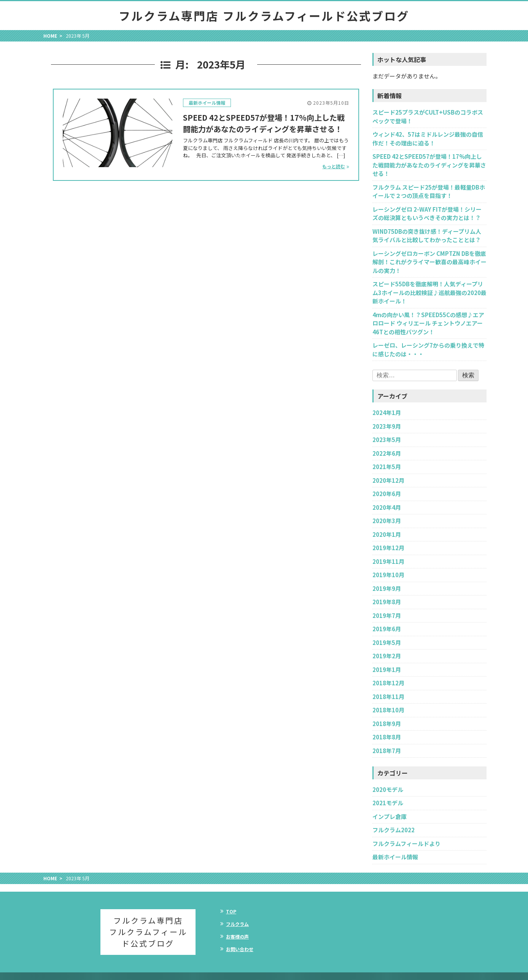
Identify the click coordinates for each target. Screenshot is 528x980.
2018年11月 (388, 697)
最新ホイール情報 (207, 103)
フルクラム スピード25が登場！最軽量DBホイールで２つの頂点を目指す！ (429, 192)
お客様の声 (237, 936)
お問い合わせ (240, 949)
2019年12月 (388, 548)
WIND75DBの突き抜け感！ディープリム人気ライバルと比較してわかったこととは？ (427, 236)
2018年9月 (387, 724)
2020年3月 (387, 521)
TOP (231, 911)
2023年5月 (387, 440)
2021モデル (388, 803)
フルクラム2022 (394, 830)
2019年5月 (387, 642)
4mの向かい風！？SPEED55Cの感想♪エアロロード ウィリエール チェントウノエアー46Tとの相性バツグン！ (428, 323)
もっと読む (334, 166)
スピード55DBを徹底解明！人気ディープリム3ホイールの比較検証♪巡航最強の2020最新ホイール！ (429, 292)
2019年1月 (387, 670)
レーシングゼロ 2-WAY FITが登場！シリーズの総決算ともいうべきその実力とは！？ (427, 214)
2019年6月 (387, 629)
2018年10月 (388, 710)
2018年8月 (387, 737)
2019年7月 (387, 615)
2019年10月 (388, 575)
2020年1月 (387, 534)
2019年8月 (387, 602)
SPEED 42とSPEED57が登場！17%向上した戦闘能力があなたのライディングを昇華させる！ (264, 123)
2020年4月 (387, 507)
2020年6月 (387, 494)
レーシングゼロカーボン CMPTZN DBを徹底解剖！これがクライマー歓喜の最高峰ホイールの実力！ (429, 262)
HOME (50, 36)
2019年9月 (387, 588)
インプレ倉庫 (390, 816)
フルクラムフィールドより (406, 844)
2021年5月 (387, 467)
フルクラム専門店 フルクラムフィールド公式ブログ (264, 16)
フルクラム (237, 924)
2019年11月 (388, 561)
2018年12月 (388, 683)
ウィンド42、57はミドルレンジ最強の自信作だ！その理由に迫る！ (428, 139)
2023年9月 (387, 426)
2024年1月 (387, 413)
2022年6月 (387, 453)
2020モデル (388, 789)
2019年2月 (387, 656)
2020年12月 (388, 480)
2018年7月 (387, 751)
